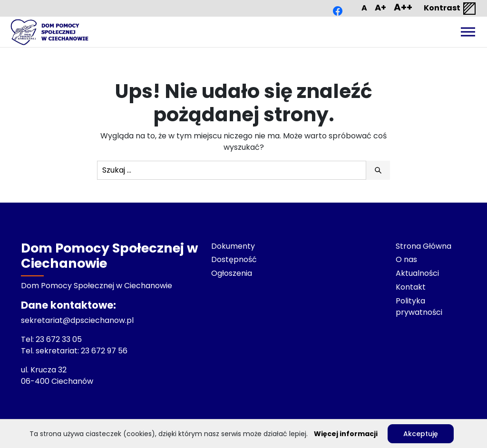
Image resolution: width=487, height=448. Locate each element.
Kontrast (450, 9)
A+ (380, 7)
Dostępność (234, 259)
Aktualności (417, 273)
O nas (406, 259)
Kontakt (411, 287)
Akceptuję (421, 434)
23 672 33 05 (60, 339)
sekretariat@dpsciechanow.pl (77, 320)
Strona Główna (424, 246)
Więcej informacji (346, 434)
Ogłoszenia (232, 273)
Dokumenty (233, 246)
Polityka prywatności (419, 307)
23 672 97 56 (105, 351)
